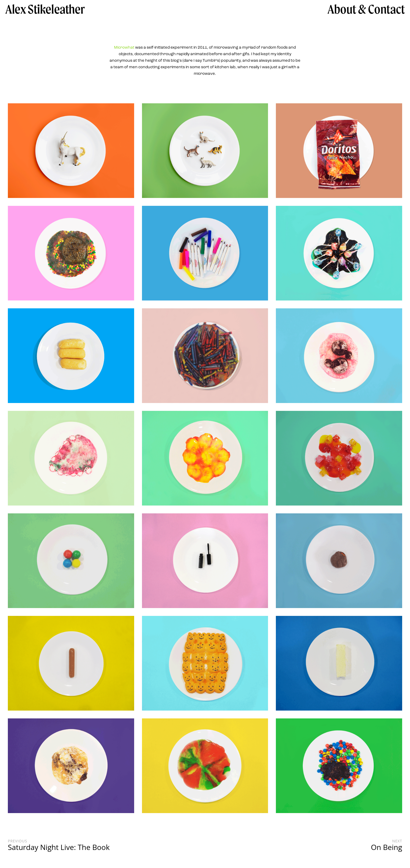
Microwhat (124, 48)
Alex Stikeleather (45, 9)
